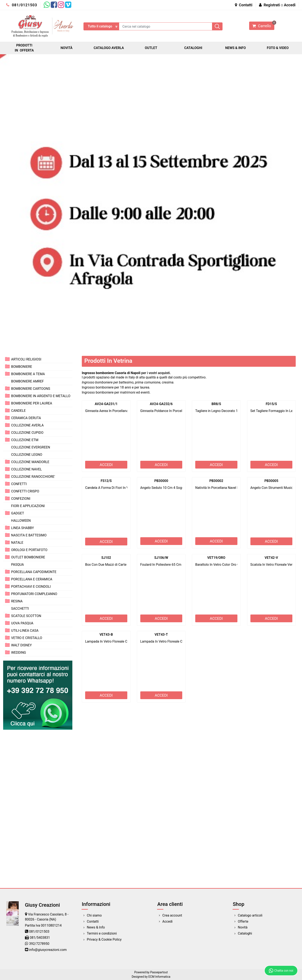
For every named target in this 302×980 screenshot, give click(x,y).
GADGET (18, 513)
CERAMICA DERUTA (26, 418)
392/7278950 (39, 944)
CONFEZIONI (21, 499)
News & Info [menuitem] (96, 927)
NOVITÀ (67, 48)
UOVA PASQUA (22, 623)
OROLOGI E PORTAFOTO (29, 550)
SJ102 (106, 558)
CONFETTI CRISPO (25, 491)
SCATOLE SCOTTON (26, 616)
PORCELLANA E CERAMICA (32, 579)
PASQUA (18, 565)
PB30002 (216, 481)
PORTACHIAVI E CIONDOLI (31, 587)
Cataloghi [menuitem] (245, 933)
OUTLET (151, 48)
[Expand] (7, 359)
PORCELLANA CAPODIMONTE (34, 572)
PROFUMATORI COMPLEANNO (34, 594)
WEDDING (19, 653)
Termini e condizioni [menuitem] (102, 933)
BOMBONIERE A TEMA (28, 374)
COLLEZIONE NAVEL (26, 469)
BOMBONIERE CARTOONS (31, 389)
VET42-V (271, 558)
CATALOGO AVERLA (109, 48)
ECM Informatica (159, 977)
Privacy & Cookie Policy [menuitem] (104, 939)
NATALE (17, 543)
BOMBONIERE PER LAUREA (32, 403)
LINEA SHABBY (23, 528)
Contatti (244, 5)
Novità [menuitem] (243, 927)
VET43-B (106, 635)
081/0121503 (22, 5)
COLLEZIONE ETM (25, 440)
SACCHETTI (20, 609)
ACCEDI (106, 465)
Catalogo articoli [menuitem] (250, 915)
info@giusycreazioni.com (48, 950)
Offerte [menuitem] (243, 921)
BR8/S (216, 404)
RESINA (17, 601)
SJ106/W (161, 558)
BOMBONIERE (22, 367)
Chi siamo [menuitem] (94, 915)
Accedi (290, 5)
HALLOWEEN (21, 521)
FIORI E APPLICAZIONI (28, 506)
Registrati (272, 5)
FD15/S (271, 404)
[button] (217, 26)
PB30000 (161, 481)
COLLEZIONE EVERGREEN (31, 447)
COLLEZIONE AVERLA (27, 425)
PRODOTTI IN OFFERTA (24, 48)
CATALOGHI (193, 48)
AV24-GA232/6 (161, 404)
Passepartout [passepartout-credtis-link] (159, 972)
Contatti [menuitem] (93, 921)
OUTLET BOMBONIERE (28, 557)
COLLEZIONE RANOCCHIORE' (33, 477)
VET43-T (161, 635)
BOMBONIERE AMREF (27, 381)
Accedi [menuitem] (167, 921)
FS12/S (106, 481)
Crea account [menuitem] (172, 915)
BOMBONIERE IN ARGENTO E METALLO (41, 396)
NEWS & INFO (236, 48)
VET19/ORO (216, 558)
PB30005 (271, 481)
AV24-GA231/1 (106, 404)
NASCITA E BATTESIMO (29, 535)
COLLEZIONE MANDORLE (30, 462)
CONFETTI (19, 484)
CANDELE (18, 411)
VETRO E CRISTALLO (27, 638)
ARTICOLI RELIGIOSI (26, 359)
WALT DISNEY (21, 645)
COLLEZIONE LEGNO (27, 455)
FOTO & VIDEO (278, 48)
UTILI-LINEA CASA (25, 631)
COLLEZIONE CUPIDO (27, 433)
